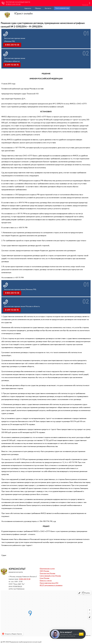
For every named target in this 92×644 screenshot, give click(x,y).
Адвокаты (28, 8)
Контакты (48, 8)
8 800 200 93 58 (25, 579)
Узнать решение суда (62, 8)
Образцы (38, 8)
